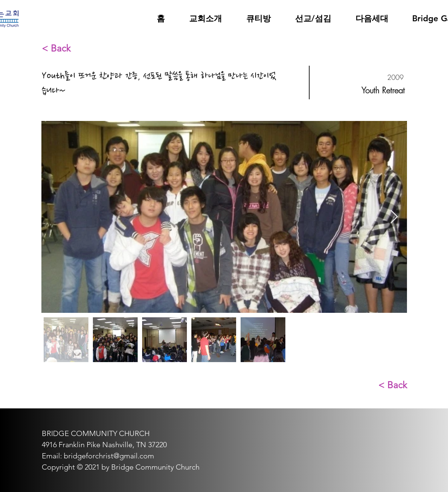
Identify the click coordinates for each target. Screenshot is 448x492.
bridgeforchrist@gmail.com (109, 456)
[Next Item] (394, 217)
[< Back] (68, 48)
